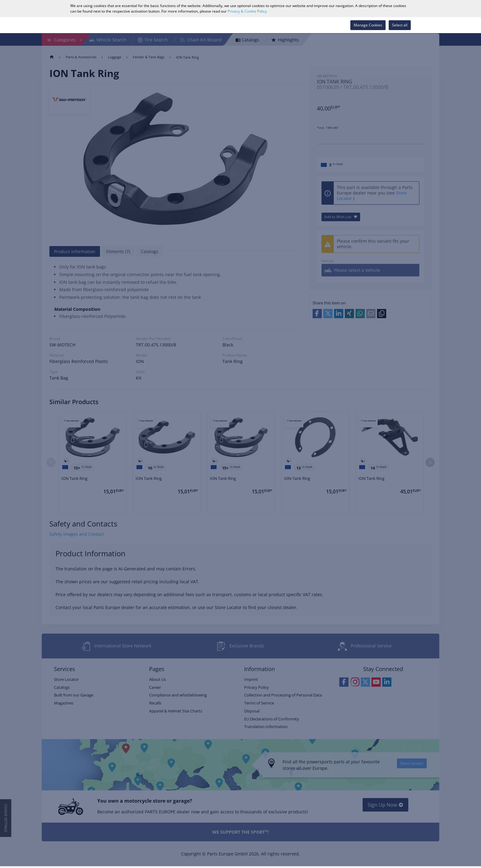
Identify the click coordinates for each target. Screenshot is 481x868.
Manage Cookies (368, 25)
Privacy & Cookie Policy (247, 11)
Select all (400, 25)
